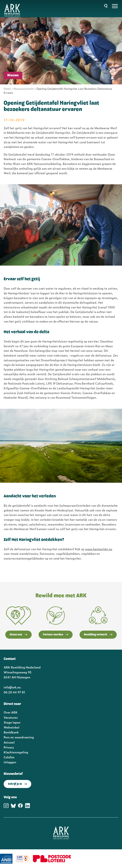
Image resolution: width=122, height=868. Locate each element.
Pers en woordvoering (19, 737)
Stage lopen (12, 722)
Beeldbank (11, 732)
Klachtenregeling (16, 752)
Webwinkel (12, 727)
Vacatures (11, 717)
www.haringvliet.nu (99, 549)
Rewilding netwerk (98, 635)
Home (7, 89)
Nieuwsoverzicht (24, 89)
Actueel (9, 742)
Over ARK (11, 712)
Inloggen (10, 762)
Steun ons (18, 635)
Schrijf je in (17, 784)
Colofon (9, 757)
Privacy (9, 747)
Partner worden (56, 635)
